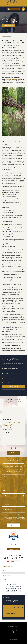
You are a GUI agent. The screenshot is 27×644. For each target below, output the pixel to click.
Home (3, 37)
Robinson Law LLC (11, 60)
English (11, 561)
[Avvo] (6, 1)
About (4, 571)
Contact (5, 580)
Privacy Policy (13, 640)
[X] (19, 1)
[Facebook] (10, 1)
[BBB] (8, 1)
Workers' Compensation (8, 566)
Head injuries (5, 249)
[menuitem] (13, 637)
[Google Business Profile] (12, 1)
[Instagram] (15, 1)
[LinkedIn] (17, 1)
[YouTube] (21, 1)
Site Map (13, 637)
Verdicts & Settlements (8, 575)
